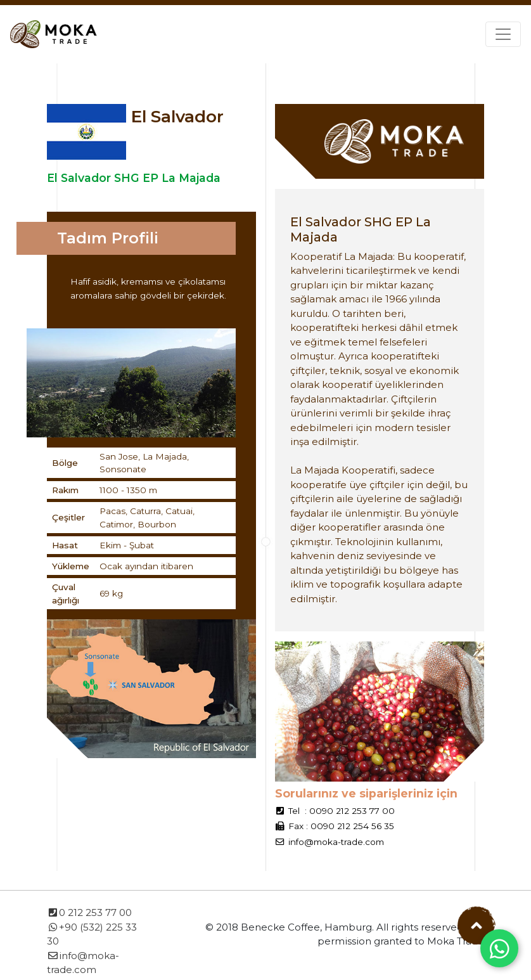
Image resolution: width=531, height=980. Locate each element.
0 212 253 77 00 (89, 912)
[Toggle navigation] (503, 34)
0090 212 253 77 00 (352, 811)
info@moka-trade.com (336, 842)
